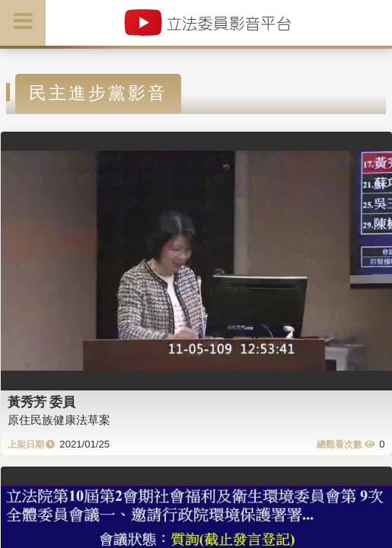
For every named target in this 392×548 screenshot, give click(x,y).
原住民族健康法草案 (59, 420)
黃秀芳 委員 (42, 402)
